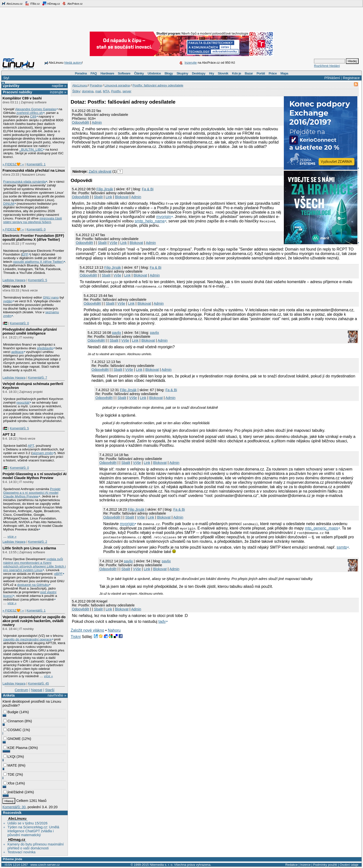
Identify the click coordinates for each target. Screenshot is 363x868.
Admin (97, 122)
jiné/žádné (13, 792)
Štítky (76, 91)
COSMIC (13, 730)
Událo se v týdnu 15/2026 (27, 823)
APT (31, 446)
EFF (25, 254)
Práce (273, 73)
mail (98, 91)
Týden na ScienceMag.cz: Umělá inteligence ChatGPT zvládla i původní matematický (33, 831)
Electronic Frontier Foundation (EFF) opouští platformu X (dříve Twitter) (33, 238)
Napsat (37, 690)
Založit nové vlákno (87, 630)
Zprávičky (11, 86)
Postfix (116, 91)
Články (139, 73)
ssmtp (342, 547)
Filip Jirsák (105, 189)
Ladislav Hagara (14, 280)
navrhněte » (57, 695)
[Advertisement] (128, 157)
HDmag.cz (51, 3)
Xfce (9, 783)
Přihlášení (332, 78)
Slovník (223, 73)
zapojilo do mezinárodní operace (27, 639)
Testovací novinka (21, 852)
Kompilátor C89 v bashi (22, 98)
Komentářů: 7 (38, 378)
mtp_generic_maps (322, 528)
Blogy (169, 73)
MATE (10, 765)
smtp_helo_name (150, 221)
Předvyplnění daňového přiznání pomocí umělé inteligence (30, 331)
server (127, 91)
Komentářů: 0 (36, 229)
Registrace (351, 78)
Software (124, 73)
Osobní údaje (349, 865)
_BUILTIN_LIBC (31, 150)
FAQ (94, 73)
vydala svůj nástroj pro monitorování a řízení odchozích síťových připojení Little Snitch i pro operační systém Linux (34, 565)
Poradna (81, 73)
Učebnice (154, 73)
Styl (6, 78)
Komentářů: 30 (14, 807)
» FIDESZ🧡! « (13, 164)
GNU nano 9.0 (14, 286)
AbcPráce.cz (72, 3)
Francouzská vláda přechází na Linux (34, 170)
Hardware (107, 73)
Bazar (249, 73)
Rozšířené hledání (327, 66)
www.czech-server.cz (45, 865)
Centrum (21, 690)
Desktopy (199, 73)
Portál (261, 73)
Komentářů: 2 (38, 542)
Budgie (11, 712)
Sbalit (98, 197)
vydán (8, 301)
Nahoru (114, 630)
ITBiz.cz (32, 3)
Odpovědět (80, 122)
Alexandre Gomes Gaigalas (36, 109)
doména (88, 91)
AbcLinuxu (17, 819)
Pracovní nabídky (18, 92)
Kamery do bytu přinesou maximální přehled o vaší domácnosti (36, 846)
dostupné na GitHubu (33, 585)
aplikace (17, 352)
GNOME (12, 739)
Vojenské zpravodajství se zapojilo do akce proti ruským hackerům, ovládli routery (34, 621)
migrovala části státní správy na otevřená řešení (32, 220)
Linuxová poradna (117, 85)
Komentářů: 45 (38, 683)
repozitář (23, 403)
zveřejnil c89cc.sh (30, 113)
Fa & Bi (148, 189)
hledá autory (73, 63)
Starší (50, 690)
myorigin (163, 217)
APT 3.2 (9, 434)
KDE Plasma (15, 748)
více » (12, 536)
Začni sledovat (100, 171)
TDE (9, 774)
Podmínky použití (325, 865)
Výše (113, 243)
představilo (45, 348)
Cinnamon (13, 721)
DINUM (9, 204)
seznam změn (43, 453)
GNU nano (51, 297)
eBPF (58, 574)
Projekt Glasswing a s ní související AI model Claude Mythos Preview (34, 476)
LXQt (9, 757)
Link (109, 197)
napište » (59, 86)
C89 (33, 116)
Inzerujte (191, 63)
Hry (212, 73)
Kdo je (236, 73)
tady (162, 621)
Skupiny (182, 73)
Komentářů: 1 (36, 164)
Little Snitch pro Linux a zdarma (29, 548)
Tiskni (76, 637)
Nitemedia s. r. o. (162, 865)
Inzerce (305, 865)
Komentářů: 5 (38, 280)
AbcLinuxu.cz (12, 3)
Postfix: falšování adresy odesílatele (158, 85)
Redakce (292, 865)
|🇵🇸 (5, 323)
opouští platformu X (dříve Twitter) (38, 262)
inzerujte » (58, 92)
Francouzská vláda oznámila (24, 182)
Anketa (9, 695)
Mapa (284, 73)
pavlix (117, 333)
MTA (106, 91)
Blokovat (122, 197)
